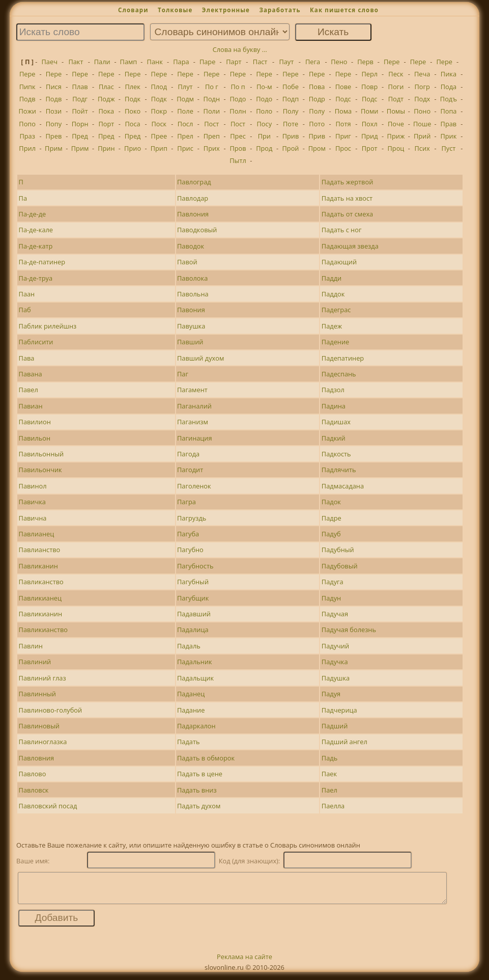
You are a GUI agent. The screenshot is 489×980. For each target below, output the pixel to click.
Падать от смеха (347, 214)
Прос (343, 148)
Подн (212, 99)
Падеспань (339, 374)
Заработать (280, 10)
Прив (291, 136)
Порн (80, 124)
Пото (317, 124)
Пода (449, 87)
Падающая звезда (350, 246)
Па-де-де (33, 214)
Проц (396, 148)
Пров (238, 148)
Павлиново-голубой (51, 710)
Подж (106, 99)
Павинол (33, 486)
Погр (422, 87)
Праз (27, 136)
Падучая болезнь (349, 630)
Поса (132, 124)
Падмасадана (343, 486)
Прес (238, 136)
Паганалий (194, 406)
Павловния (36, 758)
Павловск (34, 790)
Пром (317, 148)
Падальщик (195, 678)
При (264, 136)
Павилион (35, 422)
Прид (370, 136)
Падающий (339, 262)
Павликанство (41, 582)
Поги (396, 87)
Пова (317, 87)
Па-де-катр (36, 246)
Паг (183, 374)
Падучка (335, 662)
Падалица (193, 630)
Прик (448, 136)
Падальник (195, 662)
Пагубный (193, 582)
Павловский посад (48, 806)
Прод (264, 148)
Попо (27, 124)
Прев (54, 136)
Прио (133, 148)
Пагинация (195, 438)
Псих (422, 148)
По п (238, 87)
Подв (27, 99)
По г (212, 87)
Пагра (186, 502)
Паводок (191, 246)
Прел (185, 136)
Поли (212, 111)
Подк (133, 99)
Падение (335, 342)
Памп (129, 62)
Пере (392, 62)
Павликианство (43, 630)
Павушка (191, 326)
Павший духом (200, 358)
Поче (396, 124)
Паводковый (197, 230)
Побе (291, 87)
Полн (238, 111)
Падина (334, 406)
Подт (396, 99)
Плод (159, 87)
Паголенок (194, 486)
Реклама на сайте (244, 963)
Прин (106, 148)
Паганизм (193, 422)
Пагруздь (192, 518)
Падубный (338, 550)
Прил (27, 148)
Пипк (27, 87)
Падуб (331, 534)
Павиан (31, 406)
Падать (188, 742)
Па (23, 198)
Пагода (188, 454)
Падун (331, 598)
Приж (396, 136)
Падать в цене (200, 774)
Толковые (175, 10)
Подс (343, 99)
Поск (159, 124)
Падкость (336, 454)
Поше (422, 124)
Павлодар (193, 198)
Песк (396, 74)
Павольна (193, 294)
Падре (332, 518)
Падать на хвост (347, 198)
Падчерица (339, 710)
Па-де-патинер (42, 262)
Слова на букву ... (240, 49)
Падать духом (199, 806)
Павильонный (41, 454)
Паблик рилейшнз (48, 326)
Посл (185, 124)
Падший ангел (344, 742)
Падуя (331, 694)
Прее (159, 136)
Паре (207, 62)
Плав (80, 87)
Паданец (191, 694)
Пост (211, 124)
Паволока (192, 278)
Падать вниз (197, 790)
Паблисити (36, 342)
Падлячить (339, 470)
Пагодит (190, 470)
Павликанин (38, 566)
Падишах (336, 422)
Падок (331, 502)
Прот (370, 148)
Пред (80, 136)
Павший (190, 342)
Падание (191, 710)
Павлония (193, 214)
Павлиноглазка (43, 742)
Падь (329, 758)
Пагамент (192, 390)
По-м (264, 87)
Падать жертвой (347, 182)
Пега (313, 62)
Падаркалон (196, 726)
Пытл (238, 160)
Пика (449, 74)
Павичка (32, 502)
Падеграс (336, 310)
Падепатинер (343, 358)
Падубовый (340, 566)
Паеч (50, 62)
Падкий (334, 438)
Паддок (333, 294)
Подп (291, 99)
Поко (133, 111)
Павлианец (37, 534)
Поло (264, 111)
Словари (133, 10)
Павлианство (40, 550)
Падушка (336, 678)
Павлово (33, 774)
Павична (33, 518)
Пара (181, 62)
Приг (343, 136)
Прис (185, 148)
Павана (31, 374)
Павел (28, 390)
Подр (317, 99)
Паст (260, 62)
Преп (212, 136)
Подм (185, 99)
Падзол (333, 390)
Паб (25, 310)
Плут (185, 87)
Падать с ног (342, 230)
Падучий (335, 646)
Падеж (332, 326)
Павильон (35, 438)
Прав (449, 124)
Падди (332, 278)
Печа (422, 74)
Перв (365, 62)
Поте (291, 124)
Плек (132, 87)
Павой (187, 262)
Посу (264, 124)
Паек (329, 774)
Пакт (76, 62)
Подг (80, 99)
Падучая (335, 614)
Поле (185, 111)
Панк (155, 62)
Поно (422, 111)
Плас (106, 87)
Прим (54, 148)
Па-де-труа (36, 278)
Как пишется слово (344, 10)
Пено (339, 62)
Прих (212, 148)
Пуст (448, 148)
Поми (370, 111)
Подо (238, 99)
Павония (191, 310)
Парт (234, 62)
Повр (369, 87)
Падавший (194, 614)
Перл (369, 74)
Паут (286, 62)
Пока (106, 111)
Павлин (31, 646)
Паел (329, 790)
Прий (422, 136)
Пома (343, 111)
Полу (291, 111)
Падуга (333, 582)
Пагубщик (193, 598)
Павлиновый (39, 726)
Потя (343, 124)
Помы (396, 111)
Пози (54, 111)
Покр (159, 111)
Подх (422, 99)
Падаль (189, 646)
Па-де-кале (36, 230)
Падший (335, 726)
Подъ (449, 99)
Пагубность (195, 566)
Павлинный (37, 694)
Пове (343, 87)
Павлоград (194, 182)
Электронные (226, 10)
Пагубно (190, 550)
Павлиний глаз (42, 678)
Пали (102, 62)
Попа (448, 111)
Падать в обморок (206, 758)
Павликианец (40, 598)
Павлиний (35, 662)
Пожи (27, 111)
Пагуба (188, 534)
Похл (370, 124)
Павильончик (40, 470)
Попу (54, 124)
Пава (27, 358)
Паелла (333, 806)
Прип (159, 148)
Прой (291, 148)
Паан (27, 294)
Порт (106, 124)
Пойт (80, 111)
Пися (54, 87)
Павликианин (40, 614)
